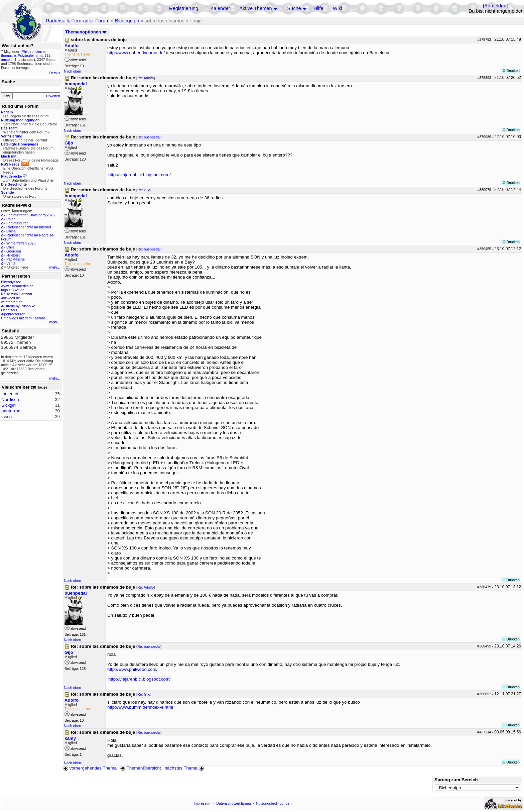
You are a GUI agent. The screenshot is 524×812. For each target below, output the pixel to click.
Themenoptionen (86, 32)
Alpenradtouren (13, 314)
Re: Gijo (144, 190)
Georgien (14, 251)
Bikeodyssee (11, 282)
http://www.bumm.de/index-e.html (140, 707)
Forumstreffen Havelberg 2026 (30, 215)
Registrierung (184, 8)
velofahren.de (12, 302)
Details (55, 73)
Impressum (203, 803)
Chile (10, 247)
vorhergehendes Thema (90, 768)
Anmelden (495, 6)
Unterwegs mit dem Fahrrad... (25, 318)
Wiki (338, 8)
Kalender (220, 8)
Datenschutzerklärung (234, 803)
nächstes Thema (185, 768)
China (11, 231)
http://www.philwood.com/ (132, 669)
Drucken (511, 71)
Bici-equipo (127, 21)
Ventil (11, 263)
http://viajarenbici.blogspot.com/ (140, 175)
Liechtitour (9, 310)
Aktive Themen (255, 8)
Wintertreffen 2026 (21, 243)
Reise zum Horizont (17, 294)
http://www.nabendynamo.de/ (136, 53)
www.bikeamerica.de (17, 286)
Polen (11, 219)
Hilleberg (13, 255)
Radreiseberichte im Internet (29, 227)
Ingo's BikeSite (13, 290)
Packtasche (16, 259)
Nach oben (73, 71)
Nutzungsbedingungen (274, 803)
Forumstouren (17, 223)
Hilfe (318, 8)
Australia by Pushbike (18, 306)
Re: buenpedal (149, 137)
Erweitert (53, 96)
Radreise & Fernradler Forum (78, 21)
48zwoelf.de (11, 298)
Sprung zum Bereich (456, 780)
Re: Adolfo (146, 78)
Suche (294, 8)
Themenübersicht (141, 768)
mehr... (55, 267)
